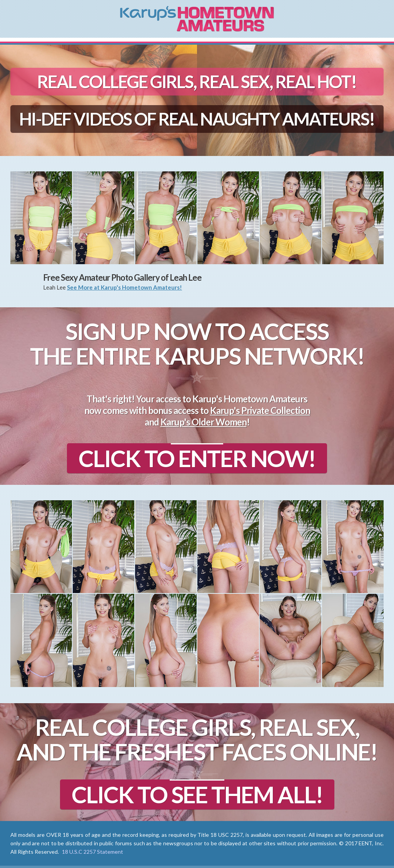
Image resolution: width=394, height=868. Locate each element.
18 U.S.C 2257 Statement (93, 852)
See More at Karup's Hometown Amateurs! (124, 287)
